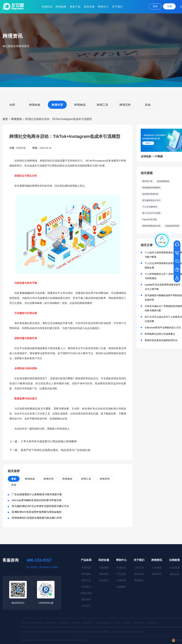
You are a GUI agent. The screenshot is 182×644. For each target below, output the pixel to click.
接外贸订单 (147, 181)
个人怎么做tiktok (150, 207)
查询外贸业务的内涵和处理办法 (161, 340)
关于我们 (117, 7)
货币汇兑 (86, 580)
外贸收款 (121, 568)
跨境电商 (61, 7)
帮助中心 (103, 7)
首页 (5, 119)
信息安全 (104, 580)
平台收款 (121, 574)
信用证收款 (86, 593)
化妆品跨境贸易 (172, 226)
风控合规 (89, 7)
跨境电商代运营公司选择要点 (160, 334)
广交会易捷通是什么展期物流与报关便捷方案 (37, 494)
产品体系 (86, 560)
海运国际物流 (163, 181)
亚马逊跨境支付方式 (151, 200)
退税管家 (86, 599)
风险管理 (104, 574)
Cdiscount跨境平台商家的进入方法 (163, 328)
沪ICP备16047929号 (78, 640)
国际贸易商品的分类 (151, 226)
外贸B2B (47, 7)
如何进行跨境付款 (150, 194)
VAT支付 (86, 606)
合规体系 (104, 568)
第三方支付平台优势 (151, 213)
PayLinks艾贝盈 (149, 219)
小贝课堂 (157, 568)
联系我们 (139, 580)
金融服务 (121, 587)
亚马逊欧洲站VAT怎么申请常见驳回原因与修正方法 (40, 506)
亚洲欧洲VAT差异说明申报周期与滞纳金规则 (37, 512)
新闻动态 (139, 574)
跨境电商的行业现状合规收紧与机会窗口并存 (37, 518)
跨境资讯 (17, 119)
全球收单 (86, 587)
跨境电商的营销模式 (151, 188)
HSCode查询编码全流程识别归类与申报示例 (37, 500)
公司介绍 (139, 568)
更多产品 (75, 7)
